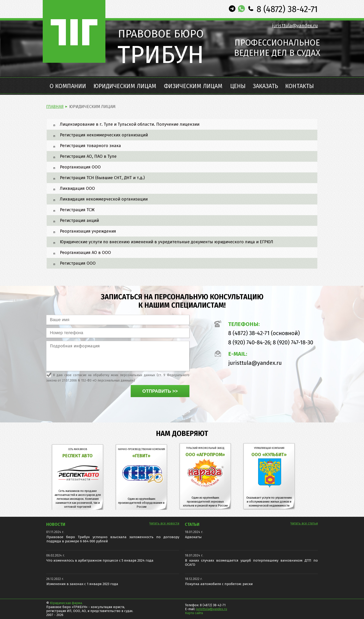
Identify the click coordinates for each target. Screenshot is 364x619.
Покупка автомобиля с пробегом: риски (219, 584)
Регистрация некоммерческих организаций (104, 135)
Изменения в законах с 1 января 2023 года (82, 584)
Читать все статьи (304, 523)
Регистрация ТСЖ (77, 210)
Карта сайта (194, 613)
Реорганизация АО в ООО (85, 253)
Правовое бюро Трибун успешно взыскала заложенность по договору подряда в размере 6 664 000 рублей (113, 539)
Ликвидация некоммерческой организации (104, 199)
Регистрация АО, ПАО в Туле (88, 156)
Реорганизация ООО (80, 167)
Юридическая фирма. (66, 603)
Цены (238, 86)
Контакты (300, 86)
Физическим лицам (193, 86)
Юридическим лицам (125, 86)
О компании (68, 86)
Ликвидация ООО (77, 188)
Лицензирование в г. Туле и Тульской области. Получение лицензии (130, 124)
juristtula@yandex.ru (295, 26)
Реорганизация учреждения (88, 231)
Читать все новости (164, 523)
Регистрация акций (79, 221)
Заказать (265, 86)
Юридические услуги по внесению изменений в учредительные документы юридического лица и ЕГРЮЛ (167, 242)
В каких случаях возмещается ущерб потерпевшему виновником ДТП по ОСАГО (251, 563)
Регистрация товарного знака (90, 146)
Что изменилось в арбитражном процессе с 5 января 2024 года (100, 560)
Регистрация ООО (78, 263)
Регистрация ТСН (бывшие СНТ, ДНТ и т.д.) (102, 178)
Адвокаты (193, 537)
